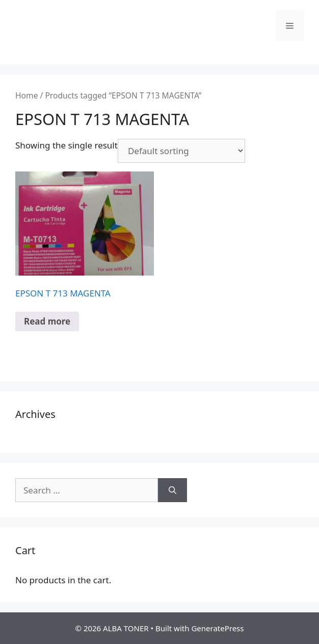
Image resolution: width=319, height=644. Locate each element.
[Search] (172, 490)
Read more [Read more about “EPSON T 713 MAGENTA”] (47, 321)
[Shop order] (181, 151)
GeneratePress (217, 628)
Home (26, 95)
